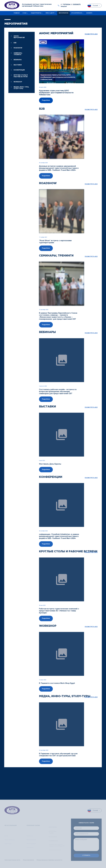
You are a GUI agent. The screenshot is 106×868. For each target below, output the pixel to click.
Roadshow (18, 48)
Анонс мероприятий (19, 37)
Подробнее (46, 100)
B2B (15, 43)
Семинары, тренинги (18, 54)
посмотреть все (91, 34)
